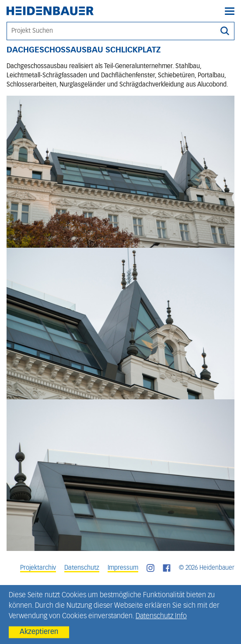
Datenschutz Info (161, 616)
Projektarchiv (38, 568)
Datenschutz (82, 568)
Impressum (123, 568)
